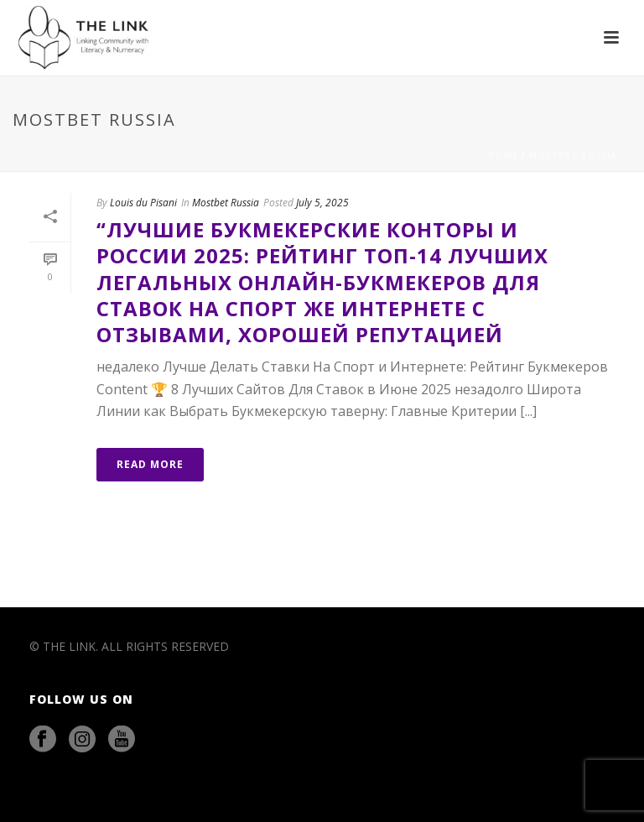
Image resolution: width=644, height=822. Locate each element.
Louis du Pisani (143, 203)
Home (503, 155)
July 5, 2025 (322, 203)
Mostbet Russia (573, 155)
